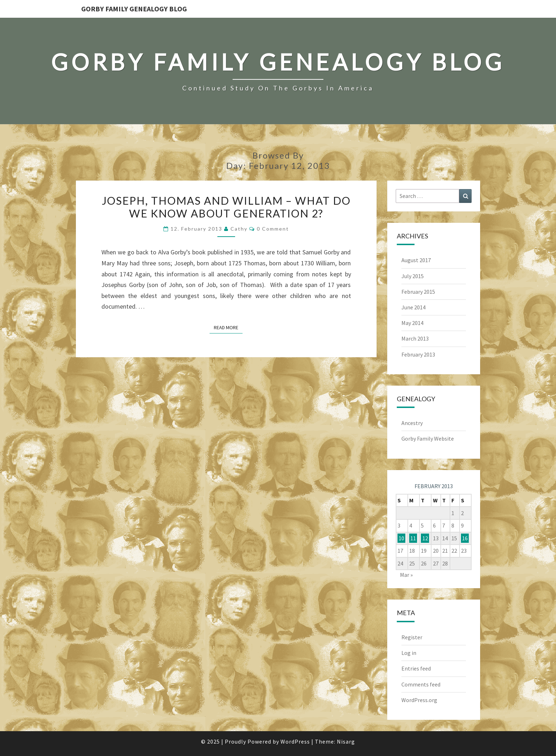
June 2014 (413, 307)
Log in (409, 653)
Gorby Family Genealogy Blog (134, 9)
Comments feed (421, 684)
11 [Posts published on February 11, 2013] (413, 538)
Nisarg (346, 741)
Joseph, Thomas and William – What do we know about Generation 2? (226, 207)
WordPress (295, 741)
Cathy (239, 229)
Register (412, 637)
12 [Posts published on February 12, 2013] (425, 538)
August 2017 (416, 260)
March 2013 (415, 338)
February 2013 (418, 354)
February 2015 (418, 292)
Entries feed (416, 668)
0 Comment (273, 229)
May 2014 (412, 323)
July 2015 (413, 276)
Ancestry (412, 423)
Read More (228, 327)
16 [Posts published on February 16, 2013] (465, 538)
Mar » (406, 575)
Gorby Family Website (428, 438)
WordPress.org (419, 700)
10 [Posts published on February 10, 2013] (401, 538)
